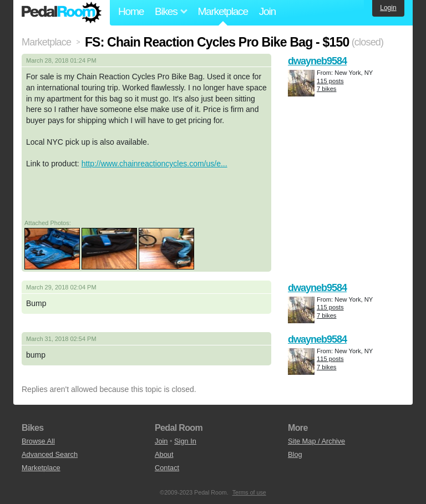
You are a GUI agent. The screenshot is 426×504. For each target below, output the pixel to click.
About (164, 454)
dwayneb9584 (317, 61)
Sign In (185, 441)
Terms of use (249, 492)
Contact (167, 468)
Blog (295, 454)
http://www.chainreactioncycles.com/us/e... (154, 164)
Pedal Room (62, 13)
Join (267, 11)
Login (388, 8)
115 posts (330, 81)
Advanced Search (50, 454)
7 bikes (326, 89)
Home (131, 11)
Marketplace (222, 11)
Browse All (38, 441)
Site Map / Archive (316, 441)
